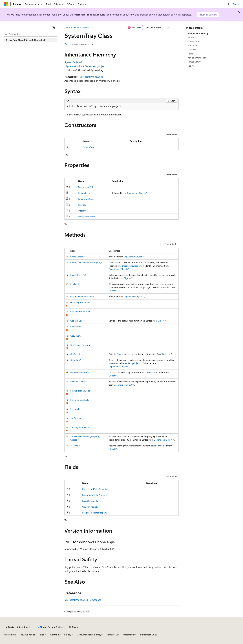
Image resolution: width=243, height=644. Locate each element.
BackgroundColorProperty (95, 489)
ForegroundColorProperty (95, 495)
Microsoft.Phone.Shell (91, 77)
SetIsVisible (76, 409)
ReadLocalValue (78, 382)
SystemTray (89, 147)
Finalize (74, 284)
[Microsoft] (6, 4)
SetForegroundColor (80, 400)
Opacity (82, 211)
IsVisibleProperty (90, 501)
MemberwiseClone (79, 372)
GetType (74, 354)
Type (119, 354)
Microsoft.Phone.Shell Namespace (83, 600)
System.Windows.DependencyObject (85, 66)
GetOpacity (76, 336)
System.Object (72, 62)
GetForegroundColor (80, 312)
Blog (42, 635)
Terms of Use (113, 635)
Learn (67, 28)
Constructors (194, 41)
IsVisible (82, 205)
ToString (74, 446)
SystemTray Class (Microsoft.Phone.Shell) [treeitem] (26, 40)
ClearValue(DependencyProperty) (86, 262)
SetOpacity (76, 418)
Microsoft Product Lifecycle (90, 15)
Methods (192, 50)
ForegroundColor (86, 199)
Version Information (197, 58)
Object (127, 278)
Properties (192, 45)
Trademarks (128, 635)
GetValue (75, 360)
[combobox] (30, 34)
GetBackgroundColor (80, 302)
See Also (192, 66)
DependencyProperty (132, 266)
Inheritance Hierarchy (198, 33)
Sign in (236, 4)
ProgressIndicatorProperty (95, 513)
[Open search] (228, 4)
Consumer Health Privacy (89, 635)
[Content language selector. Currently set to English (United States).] (18, 627)
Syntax (191, 37)
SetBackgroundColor (80, 391)
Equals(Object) (77, 275)
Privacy (68, 635)
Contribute (55, 635)
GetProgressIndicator (80, 345)
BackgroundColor (86, 187)
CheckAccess (77, 257)
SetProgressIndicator (80, 427)
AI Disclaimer (10, 635)
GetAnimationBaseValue (82, 296)
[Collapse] (53, 28)
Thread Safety (194, 62)
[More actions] (176, 28)
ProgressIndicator (86, 217)
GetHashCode (77, 321)
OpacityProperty (90, 507)
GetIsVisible (76, 327)
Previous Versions (81, 28)
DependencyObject (136, 193)
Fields (190, 54)
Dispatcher (83, 193)
